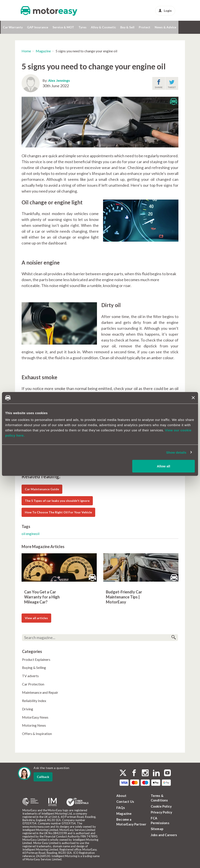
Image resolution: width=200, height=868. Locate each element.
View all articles (36, 618)
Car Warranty (13, 27)
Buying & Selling (34, 667)
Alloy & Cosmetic (103, 27)
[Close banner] (193, 398)
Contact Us (125, 801)
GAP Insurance (38, 27)
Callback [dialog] (43, 777)
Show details (176, 452)
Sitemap (157, 829)
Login (165, 11)
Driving (28, 709)
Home (26, 51)
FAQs (121, 808)
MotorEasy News (35, 717)
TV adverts (30, 676)
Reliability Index (34, 701)
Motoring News (34, 725)
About (121, 796)
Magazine (43, 51)
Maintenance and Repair (40, 692)
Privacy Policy (162, 812)
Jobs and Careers (164, 835)
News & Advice (165, 27)
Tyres (82, 27)
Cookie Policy (161, 806)
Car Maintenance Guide (42, 489)
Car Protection (33, 684)
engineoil (33, 534)
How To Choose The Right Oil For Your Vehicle (58, 512)
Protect (145, 27)
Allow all (164, 466)
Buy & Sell (127, 27)
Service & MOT (63, 27)
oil (24, 534)
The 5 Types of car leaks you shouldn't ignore (57, 501)
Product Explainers (36, 659)
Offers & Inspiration (37, 734)
